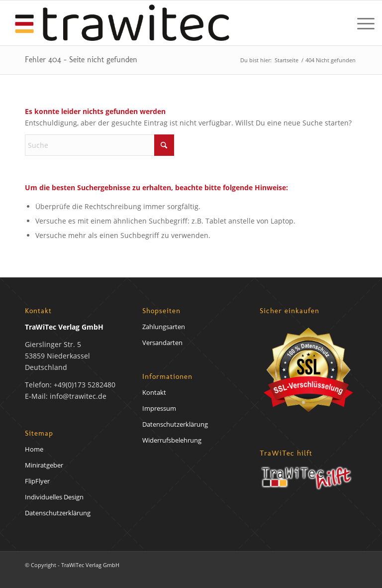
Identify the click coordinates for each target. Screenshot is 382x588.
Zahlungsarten (164, 327)
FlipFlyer (37, 481)
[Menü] (361, 23)
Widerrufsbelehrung (172, 440)
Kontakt (154, 392)
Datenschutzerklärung (58, 513)
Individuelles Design (54, 497)
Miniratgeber (44, 465)
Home (34, 449)
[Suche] (99, 145)
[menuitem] (361, 23)
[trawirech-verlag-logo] (122, 23)
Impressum (159, 408)
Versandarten (162, 343)
